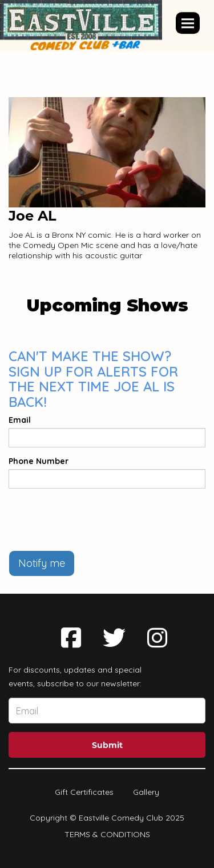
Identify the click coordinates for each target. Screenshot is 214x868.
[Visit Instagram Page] (157, 638)
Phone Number (39, 461)
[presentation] (95, 519)
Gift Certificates (84, 792)
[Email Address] (107, 711)
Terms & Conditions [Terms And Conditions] (107, 834)
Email (20, 420)
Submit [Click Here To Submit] (107, 745)
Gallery (146, 792)
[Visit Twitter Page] (114, 638)
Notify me (42, 563)
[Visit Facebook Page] (71, 638)
